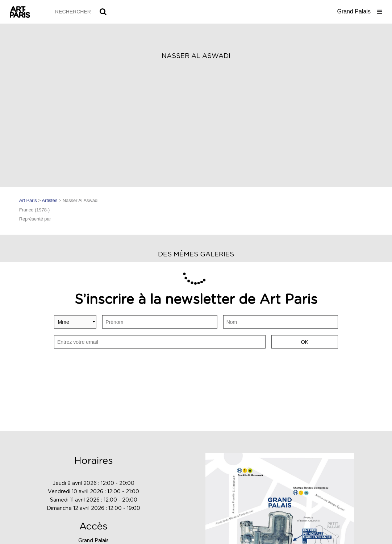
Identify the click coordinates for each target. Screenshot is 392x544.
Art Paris (28, 200)
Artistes (50, 200)
